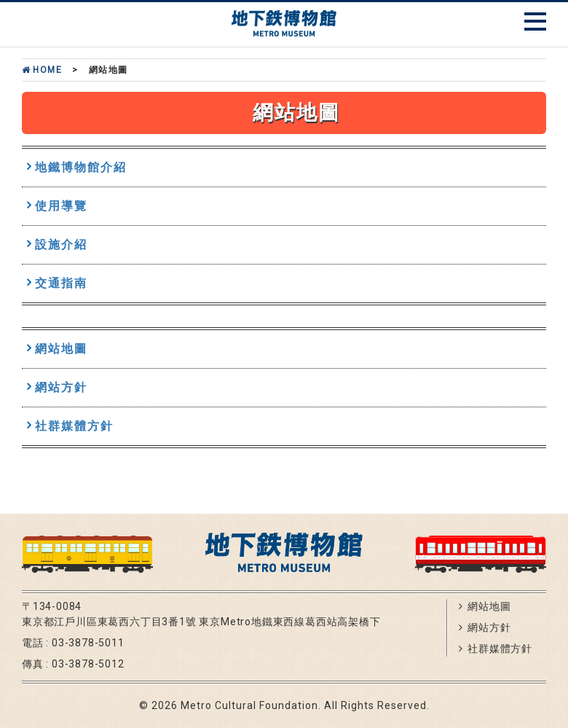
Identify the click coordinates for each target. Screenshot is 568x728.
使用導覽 (61, 206)
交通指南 (61, 283)
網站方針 (61, 387)
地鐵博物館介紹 (81, 167)
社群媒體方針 (74, 426)
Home (42, 70)
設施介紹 (61, 244)
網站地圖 (61, 349)
